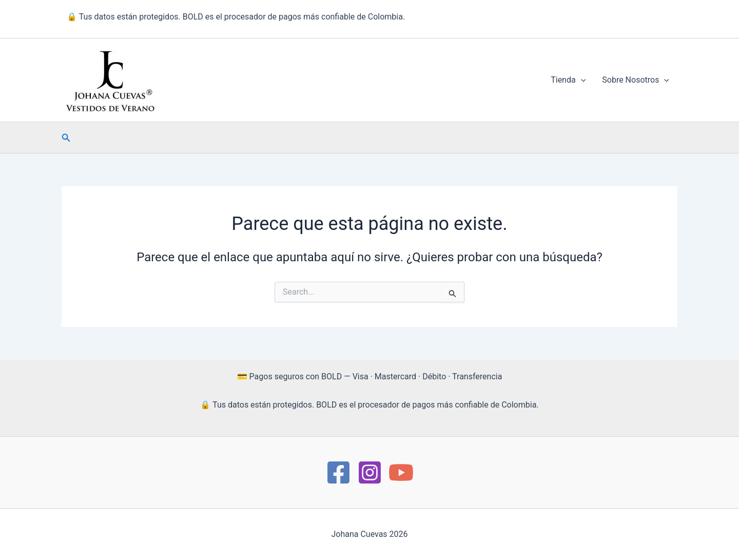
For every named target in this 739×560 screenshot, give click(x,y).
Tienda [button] (568, 80)
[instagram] (370, 472)
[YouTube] (401, 472)
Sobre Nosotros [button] (636, 80)
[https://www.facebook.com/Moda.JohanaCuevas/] (338, 472)
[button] (581, 80)
